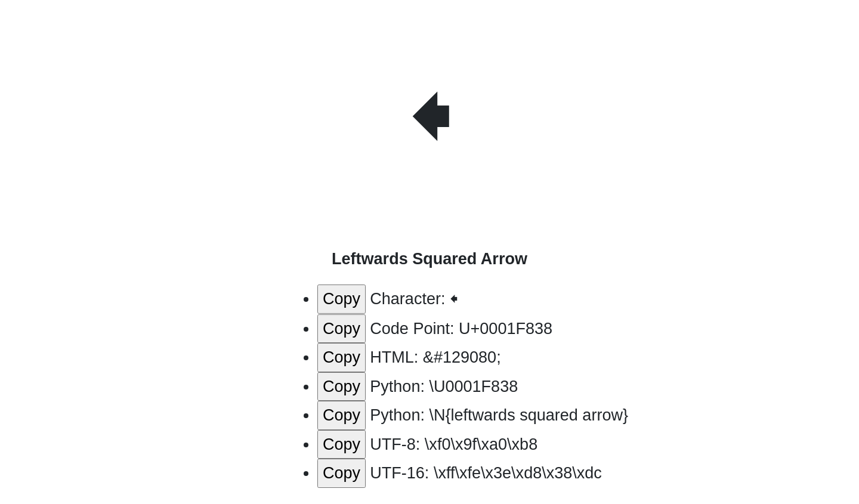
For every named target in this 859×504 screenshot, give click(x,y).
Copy (342, 299)
